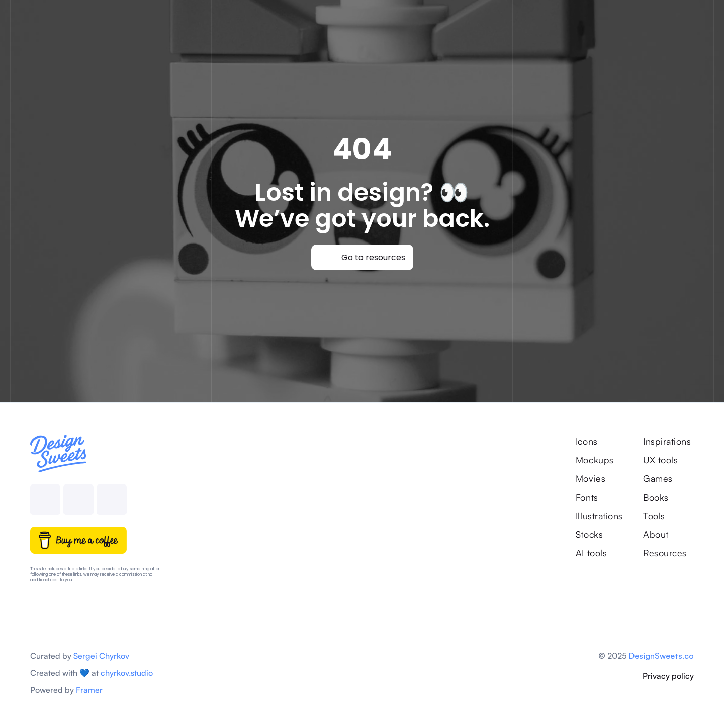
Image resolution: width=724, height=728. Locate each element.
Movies (591, 478)
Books (656, 497)
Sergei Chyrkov (101, 656)
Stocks (589, 534)
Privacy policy (668, 676)
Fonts (587, 497)
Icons (587, 441)
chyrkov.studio (127, 673)
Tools (654, 516)
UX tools (660, 460)
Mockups (595, 460)
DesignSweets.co (661, 656)
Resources (665, 553)
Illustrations (599, 516)
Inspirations (668, 441)
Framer (89, 690)
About (656, 534)
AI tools (591, 553)
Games (658, 478)
